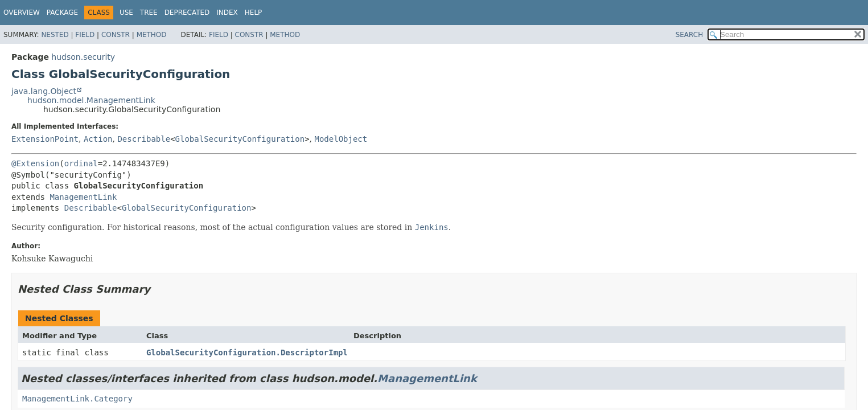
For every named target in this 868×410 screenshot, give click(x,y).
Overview (22, 13)
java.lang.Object (44, 91)
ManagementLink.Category (77, 399)
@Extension (35, 163)
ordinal (81, 163)
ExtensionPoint (45, 139)
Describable (144, 139)
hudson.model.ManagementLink (91, 100)
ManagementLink (83, 197)
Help (254, 13)
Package (62, 13)
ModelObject (341, 139)
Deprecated (187, 13)
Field (85, 35)
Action (98, 139)
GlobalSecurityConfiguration (240, 139)
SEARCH (690, 35)
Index (227, 13)
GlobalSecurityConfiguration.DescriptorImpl (247, 352)
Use (126, 13)
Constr (116, 35)
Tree (149, 13)
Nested (55, 35)
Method (152, 35)
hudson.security (83, 57)
